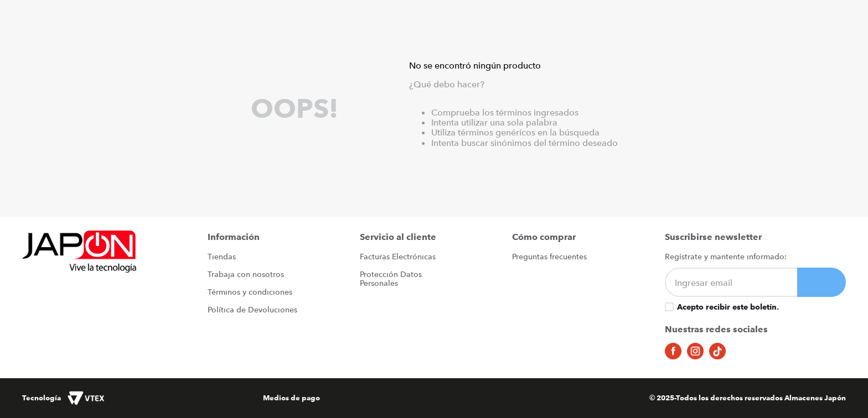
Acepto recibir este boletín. (728, 307)
